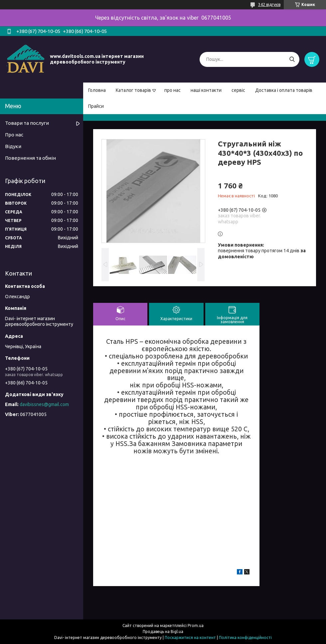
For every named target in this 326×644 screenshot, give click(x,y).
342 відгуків (269, 4)
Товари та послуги (27, 123)
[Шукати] (292, 59)
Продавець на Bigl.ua (163, 632)
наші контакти (206, 90)
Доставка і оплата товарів (284, 90)
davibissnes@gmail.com (44, 404)
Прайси (96, 106)
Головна (97, 90)
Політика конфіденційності (245, 638)
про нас (172, 90)
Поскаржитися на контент (190, 638)
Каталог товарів (133, 90)
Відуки (13, 146)
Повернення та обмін (30, 158)
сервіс (238, 90)
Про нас (14, 135)
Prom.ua (196, 626)
